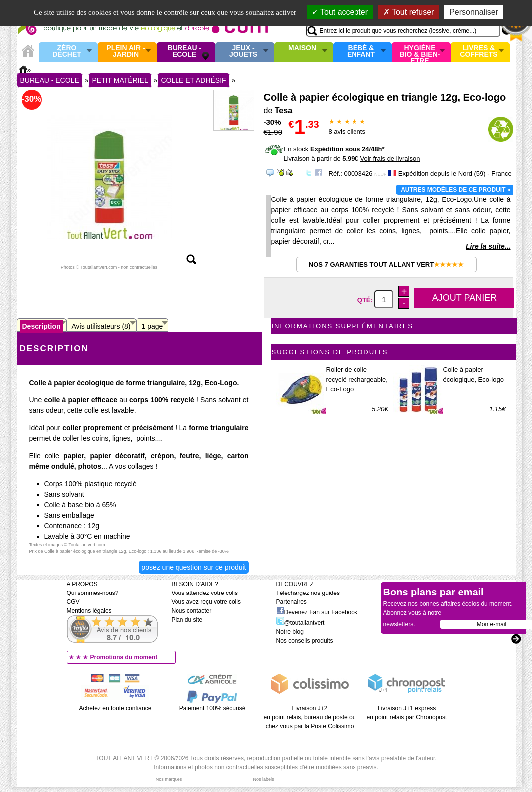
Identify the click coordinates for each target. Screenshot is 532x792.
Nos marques (169, 779)
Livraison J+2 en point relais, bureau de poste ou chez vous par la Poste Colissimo (310, 717)
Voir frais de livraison (390, 158)
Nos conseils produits (305, 641)
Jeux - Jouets (243, 52)
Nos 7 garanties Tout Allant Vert (386, 265)
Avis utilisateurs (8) (101, 326)
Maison (302, 48)
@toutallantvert (300, 623)
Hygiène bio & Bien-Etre (420, 52)
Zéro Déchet (67, 52)
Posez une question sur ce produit (193, 567)
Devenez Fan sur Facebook (317, 612)
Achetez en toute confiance (115, 708)
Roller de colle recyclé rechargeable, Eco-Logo (357, 379)
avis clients (347, 131)
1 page (152, 326)
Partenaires (291, 602)
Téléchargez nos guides (308, 593)
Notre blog (290, 632)
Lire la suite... (488, 246)
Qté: (366, 300)
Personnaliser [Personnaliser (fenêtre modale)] (474, 12)
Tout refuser (409, 12)
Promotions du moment (124, 657)
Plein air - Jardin (125, 52)
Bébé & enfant (361, 52)
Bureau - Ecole (184, 52)
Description (42, 326)
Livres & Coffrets (478, 52)
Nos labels (263, 779)
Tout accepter (340, 12)
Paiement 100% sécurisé (213, 708)
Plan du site (187, 620)
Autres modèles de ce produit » (455, 190)
